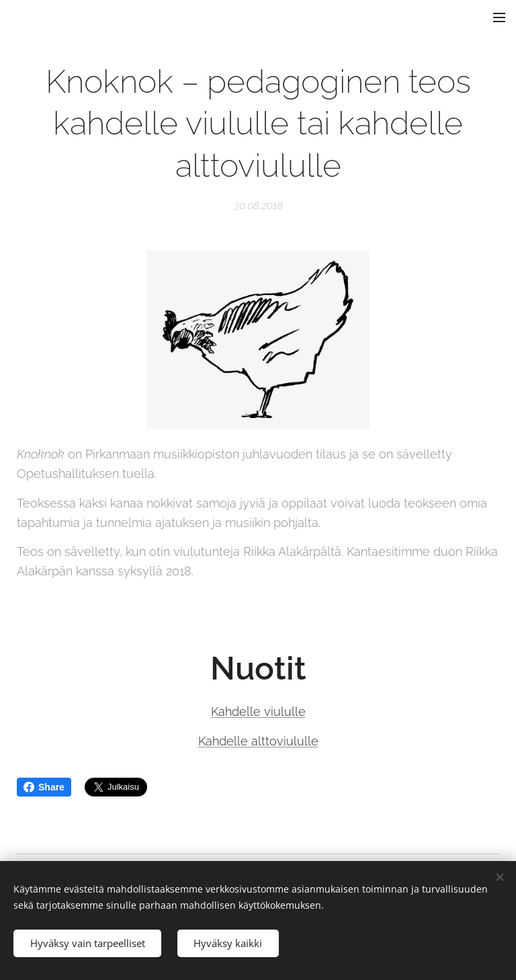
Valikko (499, 17)
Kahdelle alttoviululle (258, 741)
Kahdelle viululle (258, 711)
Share (44, 787)
